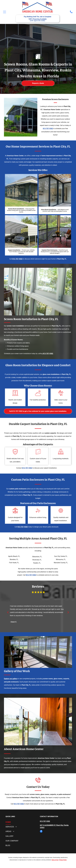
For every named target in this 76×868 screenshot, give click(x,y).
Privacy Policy (63, 860)
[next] (68, 612)
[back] (8, 612)
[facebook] (41, 832)
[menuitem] (21, 822)
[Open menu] (5, 12)
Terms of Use (55, 860)
